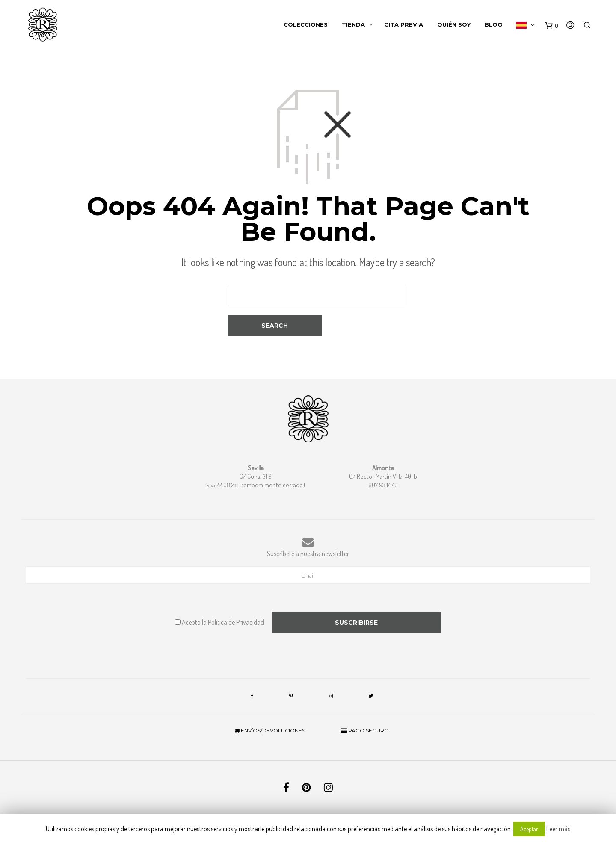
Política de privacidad (336, 797)
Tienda (353, 26)
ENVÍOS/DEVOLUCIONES (270, 709)
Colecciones (306, 26)
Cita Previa (404, 26)
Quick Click (354, 805)
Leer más (558, 829)
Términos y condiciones (283, 797)
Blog (493, 26)
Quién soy (454, 26)
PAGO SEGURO (365, 709)
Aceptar (529, 829)
